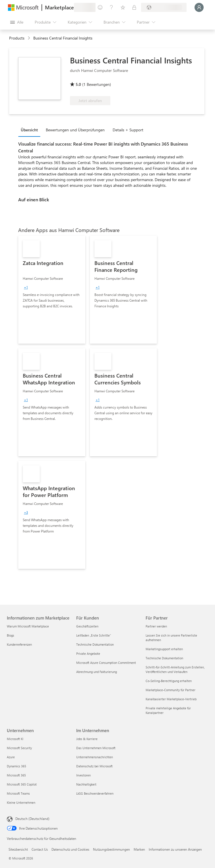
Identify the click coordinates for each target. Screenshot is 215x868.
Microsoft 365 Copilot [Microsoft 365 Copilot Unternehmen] (22, 784)
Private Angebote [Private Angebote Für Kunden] (88, 653)
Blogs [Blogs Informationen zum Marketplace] (11, 635)
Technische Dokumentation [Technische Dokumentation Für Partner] (164, 658)
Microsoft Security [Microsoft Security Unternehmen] (19, 748)
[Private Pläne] (134, 7)
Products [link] (17, 38)
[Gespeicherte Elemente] (123, 7)
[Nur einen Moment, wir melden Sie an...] (199, 7)
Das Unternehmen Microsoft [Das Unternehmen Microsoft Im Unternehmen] (96, 748)
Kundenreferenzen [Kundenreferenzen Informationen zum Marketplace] (19, 644)
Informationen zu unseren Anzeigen (175, 849)
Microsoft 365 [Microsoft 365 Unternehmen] (16, 775)
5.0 (78, 84)
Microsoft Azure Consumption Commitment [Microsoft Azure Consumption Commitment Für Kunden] (106, 663)
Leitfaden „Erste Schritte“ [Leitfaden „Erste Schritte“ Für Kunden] (94, 635)
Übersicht (29, 130)
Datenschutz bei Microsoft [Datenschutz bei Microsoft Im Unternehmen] (94, 766)
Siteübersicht (18, 849)
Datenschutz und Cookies (70, 849)
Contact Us (40, 849)
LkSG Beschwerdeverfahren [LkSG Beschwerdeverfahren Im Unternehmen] (95, 793)
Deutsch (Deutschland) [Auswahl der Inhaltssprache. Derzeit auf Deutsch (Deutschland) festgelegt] (32, 819)
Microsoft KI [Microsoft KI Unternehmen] (15, 739)
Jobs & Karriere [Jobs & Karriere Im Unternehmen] (87, 739)
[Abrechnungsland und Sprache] (164, 7)
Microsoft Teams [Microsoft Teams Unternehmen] (18, 793)
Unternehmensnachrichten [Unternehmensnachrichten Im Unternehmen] (95, 757)
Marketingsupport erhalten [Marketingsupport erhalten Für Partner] (164, 649)
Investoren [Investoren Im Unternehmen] (83, 775)
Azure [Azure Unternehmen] (11, 757)
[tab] (31, 130)
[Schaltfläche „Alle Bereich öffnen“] (17, 22)
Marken (139, 849)
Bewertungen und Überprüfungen (75, 130)
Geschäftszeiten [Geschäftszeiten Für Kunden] (87, 626)
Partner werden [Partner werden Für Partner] (156, 626)
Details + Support (128, 130)
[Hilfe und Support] (111, 7)
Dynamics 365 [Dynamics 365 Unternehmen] (16, 766)
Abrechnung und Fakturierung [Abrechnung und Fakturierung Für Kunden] (97, 672)
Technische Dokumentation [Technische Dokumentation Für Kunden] (95, 644)
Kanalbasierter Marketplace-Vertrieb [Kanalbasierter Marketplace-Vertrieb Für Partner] (171, 699)
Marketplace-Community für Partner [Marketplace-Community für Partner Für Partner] (170, 690)
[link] (52, 290)
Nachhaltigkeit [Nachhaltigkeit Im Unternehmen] (86, 784)
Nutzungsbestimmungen (111, 849)
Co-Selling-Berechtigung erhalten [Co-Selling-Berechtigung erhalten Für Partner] (169, 681)
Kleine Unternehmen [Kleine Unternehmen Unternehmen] (21, 802)
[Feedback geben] (100, 7)
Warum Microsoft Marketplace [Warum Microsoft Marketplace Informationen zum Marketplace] (28, 626)
